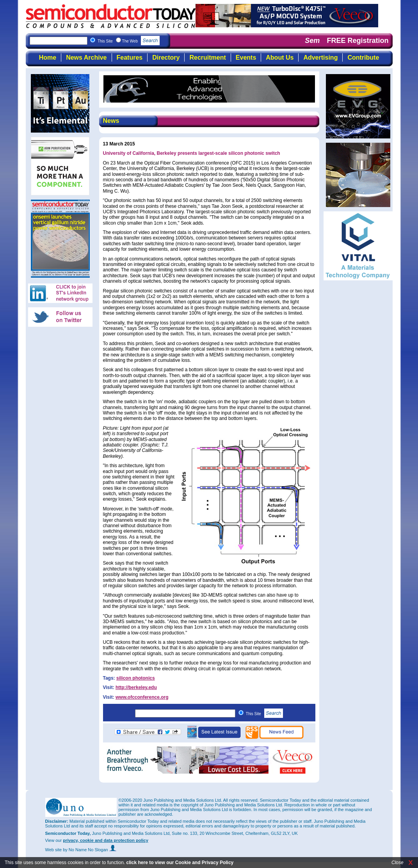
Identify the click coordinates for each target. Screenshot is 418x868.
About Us (280, 58)
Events (246, 58)
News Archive (86, 58)
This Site (264, 714)
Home (48, 58)
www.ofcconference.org (142, 697)
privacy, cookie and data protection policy (106, 840)
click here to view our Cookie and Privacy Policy (180, 863)
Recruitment (207, 58)
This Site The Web (129, 41)
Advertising (320, 58)
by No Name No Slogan (90, 850)
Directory (166, 58)
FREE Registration (358, 41)
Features (130, 58)
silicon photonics (136, 678)
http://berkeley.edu (136, 687)
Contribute (363, 58)
